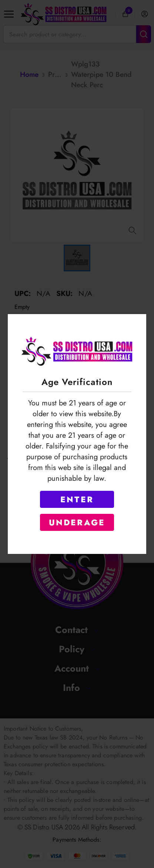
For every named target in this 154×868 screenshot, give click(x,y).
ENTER (77, 499)
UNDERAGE (77, 522)
